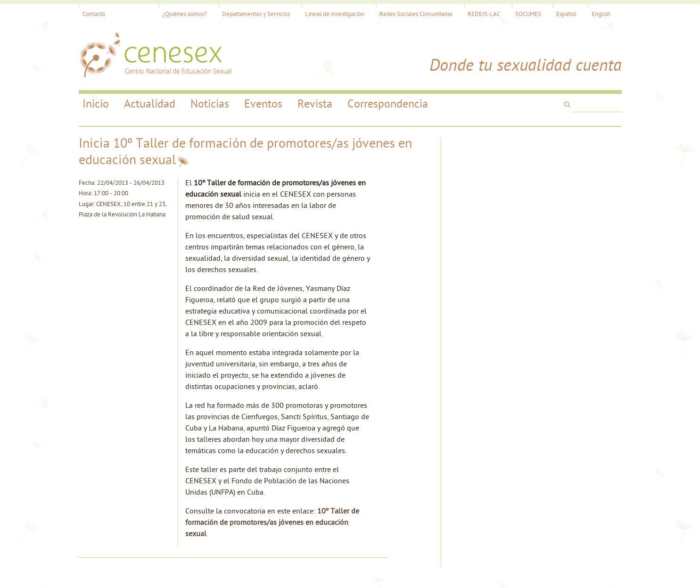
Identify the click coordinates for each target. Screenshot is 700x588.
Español (566, 14)
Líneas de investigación (335, 14)
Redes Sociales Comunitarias (416, 14)
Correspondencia (388, 105)
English (601, 14)
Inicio (96, 105)
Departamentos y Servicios (256, 14)
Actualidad (150, 105)
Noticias (210, 105)
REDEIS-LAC (484, 14)
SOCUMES (528, 14)
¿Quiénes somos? (185, 14)
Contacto (94, 14)
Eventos (263, 105)
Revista (315, 105)
